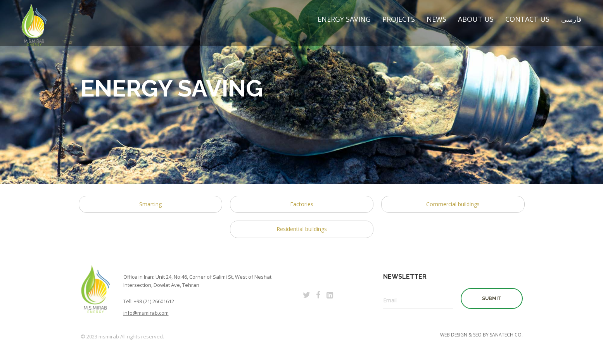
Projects (399, 19)
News (436, 19)
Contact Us (527, 19)
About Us (476, 19)
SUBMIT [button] (492, 298)
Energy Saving (344, 19)
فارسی (571, 19)
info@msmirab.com (146, 313)
